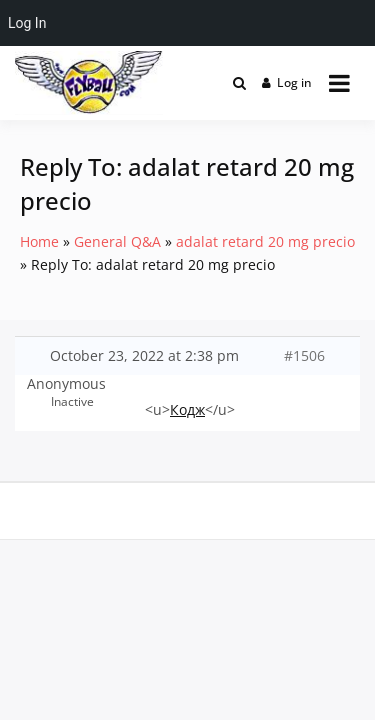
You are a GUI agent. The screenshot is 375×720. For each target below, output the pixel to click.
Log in (287, 82)
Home (39, 241)
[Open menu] (339, 83)
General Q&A (117, 241)
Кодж (187, 409)
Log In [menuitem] (27, 23)
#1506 (304, 356)
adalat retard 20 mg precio (265, 241)
